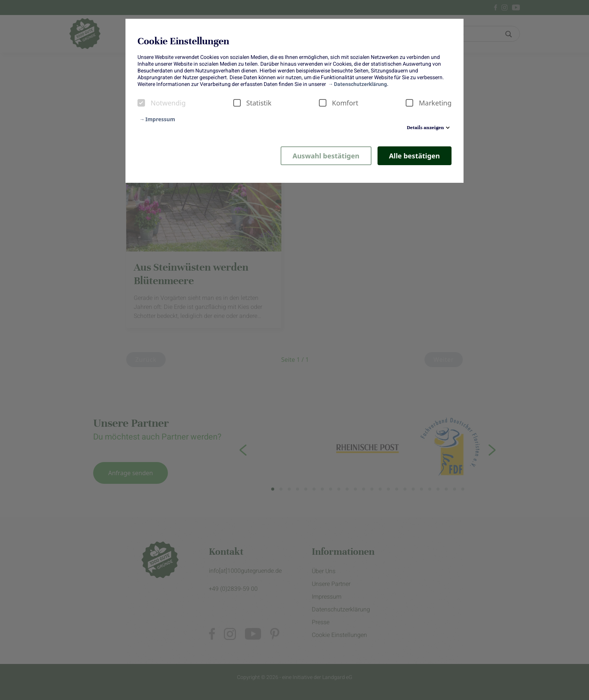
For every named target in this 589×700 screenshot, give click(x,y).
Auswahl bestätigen (326, 156)
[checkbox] (141, 103)
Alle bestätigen (415, 156)
